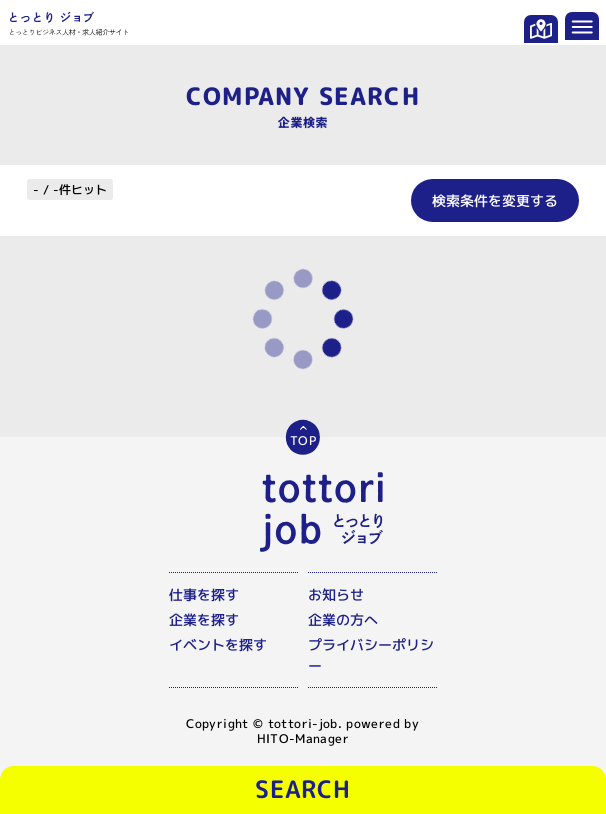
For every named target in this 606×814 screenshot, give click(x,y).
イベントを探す (218, 644)
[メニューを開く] (582, 25)
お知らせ (336, 594)
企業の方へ (343, 619)
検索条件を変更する (495, 200)
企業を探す (204, 619)
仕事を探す (204, 594)
